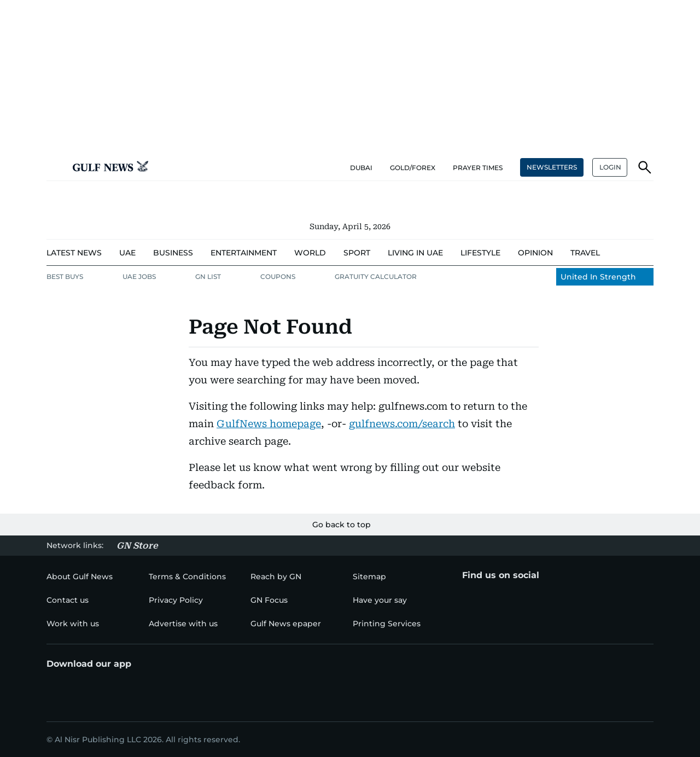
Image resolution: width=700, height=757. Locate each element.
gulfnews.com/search (402, 424)
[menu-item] (74, 253)
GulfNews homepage (269, 424)
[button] (55, 167)
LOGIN (610, 167)
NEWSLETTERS (552, 167)
